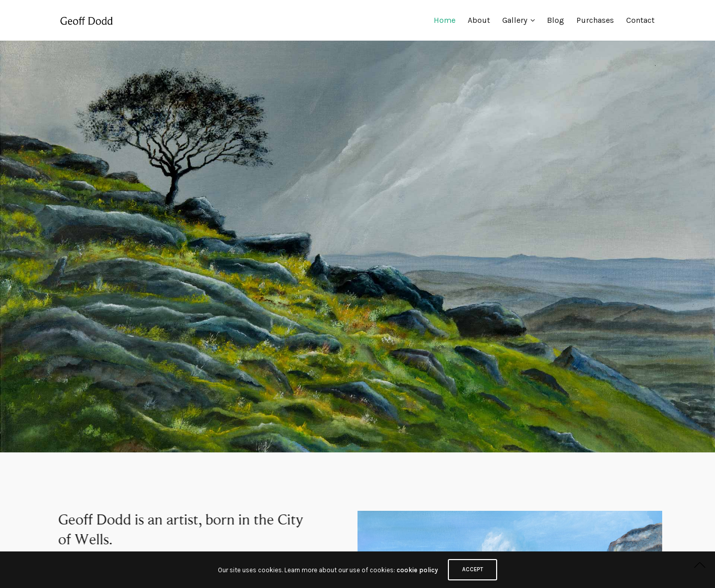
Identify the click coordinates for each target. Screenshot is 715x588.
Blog (556, 20)
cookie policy (417, 570)
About (479, 20)
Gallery (515, 20)
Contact (640, 20)
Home (445, 20)
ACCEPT (473, 569)
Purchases (595, 20)
